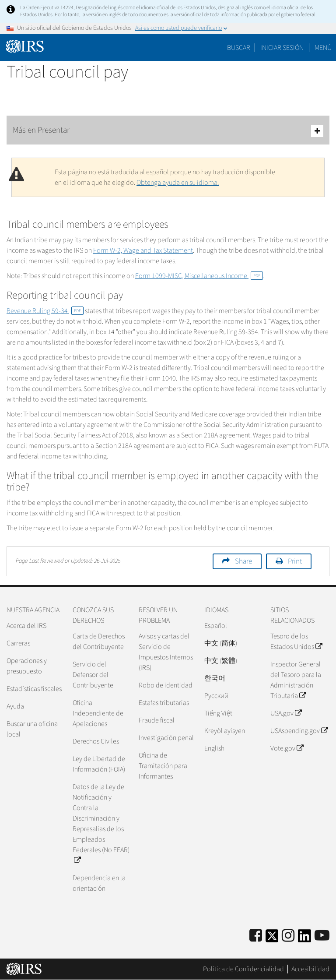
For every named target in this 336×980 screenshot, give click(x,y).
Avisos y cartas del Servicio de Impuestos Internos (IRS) (166, 652)
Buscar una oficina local (32, 729)
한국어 (215, 678)
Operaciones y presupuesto (27, 666)
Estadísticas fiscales (34, 689)
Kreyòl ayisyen (225, 731)
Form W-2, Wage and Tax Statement (143, 250)
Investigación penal (166, 738)
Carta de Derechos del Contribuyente (99, 642)
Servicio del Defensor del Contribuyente (93, 675)
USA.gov (286, 713)
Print (295, 561)
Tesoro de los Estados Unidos (296, 642)
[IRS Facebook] (256, 936)
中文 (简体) (221, 643)
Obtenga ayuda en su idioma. (178, 183)
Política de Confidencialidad (243, 969)
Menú (323, 48)
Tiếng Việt (218, 713)
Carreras (18, 643)
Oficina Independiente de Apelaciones (98, 713)
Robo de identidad (166, 685)
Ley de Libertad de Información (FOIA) (99, 764)
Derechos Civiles (96, 741)
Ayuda (15, 706)
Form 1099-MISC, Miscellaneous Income (199, 276)
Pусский (216, 696)
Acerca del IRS (26, 626)
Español (216, 626)
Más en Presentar (168, 131)
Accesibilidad (310, 969)
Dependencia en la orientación (99, 883)
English (214, 748)
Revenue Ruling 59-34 (45, 311)
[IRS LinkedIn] (304, 939)
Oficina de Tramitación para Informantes (163, 766)
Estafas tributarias (164, 703)
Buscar (239, 48)
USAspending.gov (299, 731)
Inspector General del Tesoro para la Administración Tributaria (296, 680)
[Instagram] (288, 936)
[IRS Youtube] (322, 936)
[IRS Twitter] (272, 939)
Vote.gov (287, 748)
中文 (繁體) (221, 661)
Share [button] (243, 561)
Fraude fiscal (157, 720)
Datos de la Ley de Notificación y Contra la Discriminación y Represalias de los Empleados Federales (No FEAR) (101, 824)
